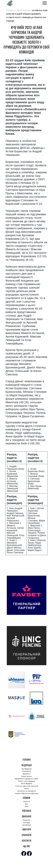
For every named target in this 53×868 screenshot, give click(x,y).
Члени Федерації (26, 784)
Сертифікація (27, 825)
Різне (26, 806)
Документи (27, 774)
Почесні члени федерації (27, 781)
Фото (27, 804)
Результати (27, 820)
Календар (27, 823)
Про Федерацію (27, 769)
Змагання (27, 801)
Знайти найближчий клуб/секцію (27, 793)
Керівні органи (26, 776)
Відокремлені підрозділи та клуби (26, 779)
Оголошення (26, 771)
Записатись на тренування (26, 791)
